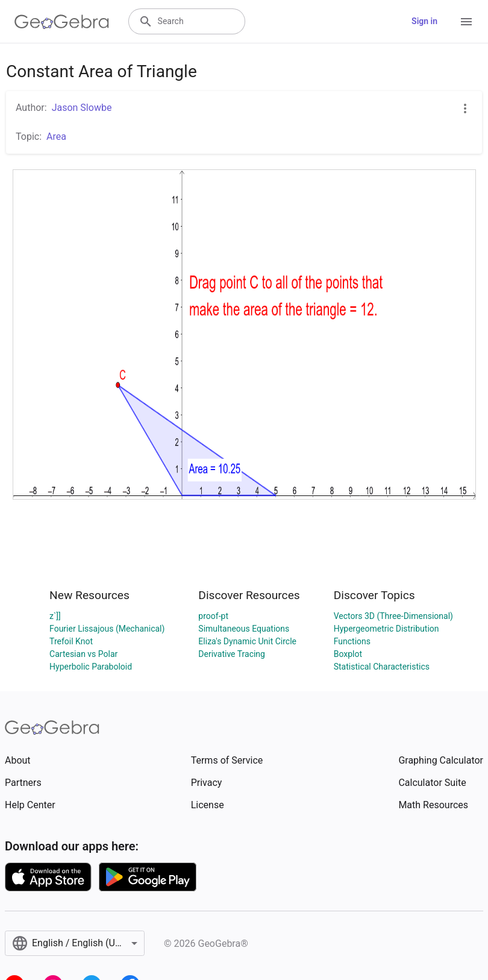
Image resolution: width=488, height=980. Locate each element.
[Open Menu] (466, 22)
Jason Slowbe (82, 108)
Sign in (424, 21)
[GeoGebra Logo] (62, 22)
